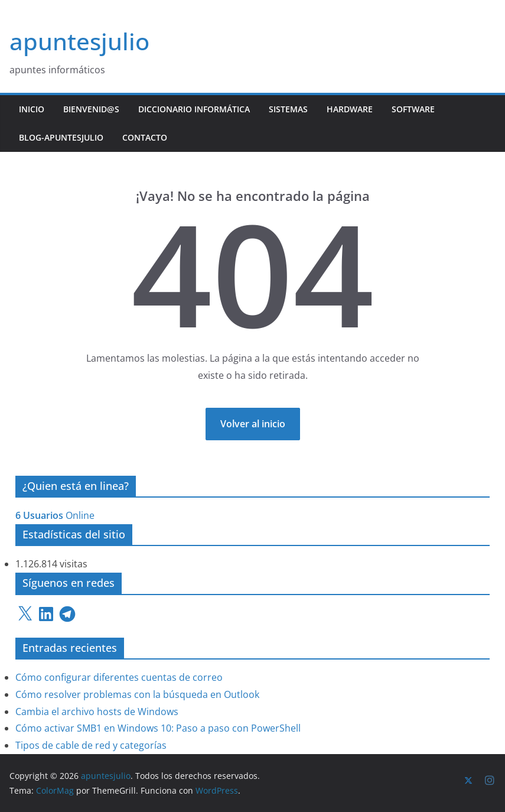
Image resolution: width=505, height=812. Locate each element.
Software (413, 109)
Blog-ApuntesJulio (61, 137)
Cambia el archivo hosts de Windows (97, 712)
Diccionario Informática (194, 109)
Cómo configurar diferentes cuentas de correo (119, 677)
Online (55, 515)
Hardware (350, 109)
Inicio (32, 109)
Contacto (145, 137)
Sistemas (288, 109)
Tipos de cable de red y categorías (91, 745)
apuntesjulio (79, 41)
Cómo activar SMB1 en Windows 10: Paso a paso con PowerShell (158, 728)
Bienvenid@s (91, 109)
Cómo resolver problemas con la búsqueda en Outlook (137, 694)
